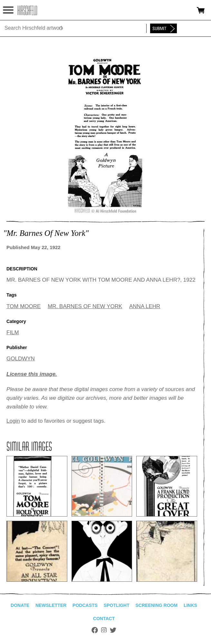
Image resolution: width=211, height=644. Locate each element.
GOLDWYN (21, 359)
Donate (20, 605)
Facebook (95, 630)
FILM (13, 332)
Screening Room (156, 605)
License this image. (32, 374)
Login (13, 421)
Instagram (104, 630)
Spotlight (117, 605)
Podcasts (85, 605)
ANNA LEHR (145, 306)
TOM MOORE (24, 306)
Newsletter (51, 605)
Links (190, 605)
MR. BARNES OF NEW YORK (85, 306)
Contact (104, 619)
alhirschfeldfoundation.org (27, 10)
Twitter (113, 630)
